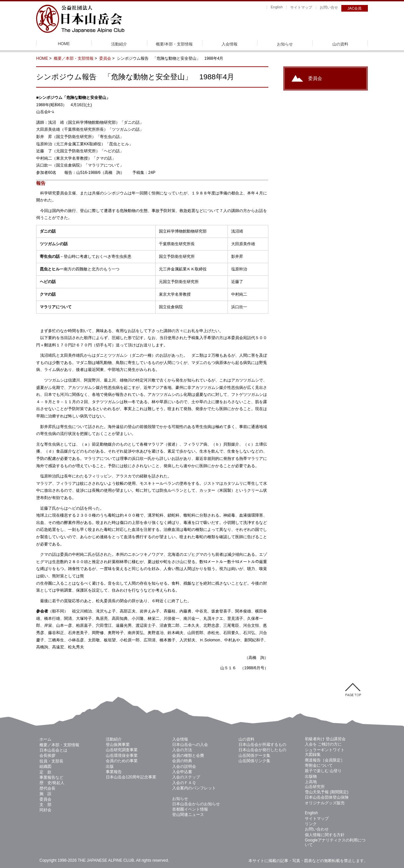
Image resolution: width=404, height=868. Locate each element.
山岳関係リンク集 (254, 761)
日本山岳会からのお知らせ (196, 804)
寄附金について (319, 765)
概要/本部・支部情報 (174, 44)
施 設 (45, 794)
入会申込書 (182, 772)
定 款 (45, 772)
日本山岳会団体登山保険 (327, 797)
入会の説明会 (184, 766)
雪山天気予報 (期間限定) (327, 792)
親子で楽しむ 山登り (323, 771)
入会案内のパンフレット (194, 788)
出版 (110, 766)
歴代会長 (47, 788)
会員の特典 (182, 761)
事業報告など (51, 777)
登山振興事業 (118, 745)
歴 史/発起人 (52, 783)
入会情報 (230, 44)
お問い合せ (329, 7)
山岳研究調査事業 (122, 750)
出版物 (311, 776)
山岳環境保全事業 (122, 756)
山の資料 (340, 44)
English (277, 7)
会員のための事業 (122, 761)
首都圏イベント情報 (190, 809)
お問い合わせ (317, 829)
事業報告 (114, 772)
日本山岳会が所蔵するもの (262, 745)
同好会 (45, 810)
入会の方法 (182, 750)
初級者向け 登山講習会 (325, 739)
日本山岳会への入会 (190, 745)
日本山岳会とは (53, 750)
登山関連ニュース (188, 815)
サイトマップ (301, 7)
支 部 (45, 805)
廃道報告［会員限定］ (325, 760)
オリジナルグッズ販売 (325, 803)
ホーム (45, 739)
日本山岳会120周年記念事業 (131, 777)
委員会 (105, 58)
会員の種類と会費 (188, 756)
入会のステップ (186, 777)
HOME (64, 44)
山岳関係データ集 (254, 756)
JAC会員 (355, 8)
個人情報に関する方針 (325, 835)
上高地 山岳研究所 (315, 784)
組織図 (45, 766)
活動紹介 (119, 44)
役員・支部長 (51, 761)
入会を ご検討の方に (323, 744)
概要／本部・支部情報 (74, 58)
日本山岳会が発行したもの (262, 750)
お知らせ (285, 44)
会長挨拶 (47, 756)
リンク (311, 824)
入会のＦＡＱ (184, 783)
